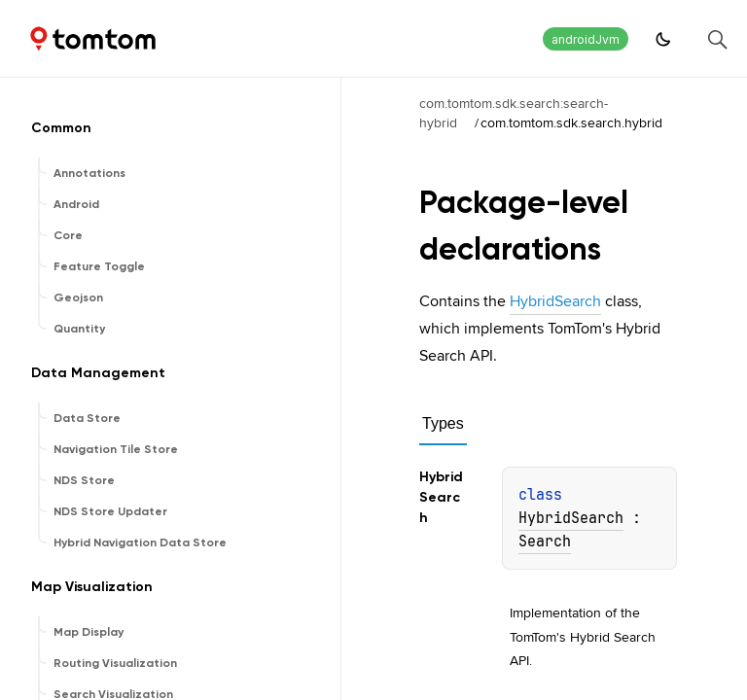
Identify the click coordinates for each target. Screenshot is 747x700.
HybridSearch (555, 301)
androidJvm (586, 39)
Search (545, 542)
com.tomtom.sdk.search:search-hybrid (514, 113)
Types (443, 423)
